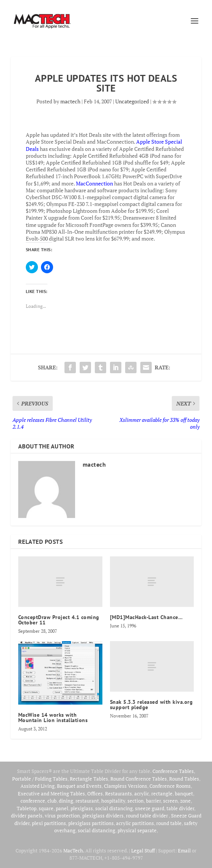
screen (170, 801)
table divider (180, 808)
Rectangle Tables (89, 779)
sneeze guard (150, 808)
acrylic (142, 794)
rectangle (162, 794)
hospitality (113, 801)
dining (66, 801)
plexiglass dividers (103, 816)
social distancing (114, 808)
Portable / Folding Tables (40, 779)
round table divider (147, 816)
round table (169, 823)
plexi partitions (49, 823)
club (52, 801)
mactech (70, 101)
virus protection (62, 816)
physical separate (137, 830)
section (136, 801)
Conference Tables (173, 771)
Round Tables (184, 779)
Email (184, 851)
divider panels (27, 816)
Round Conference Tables (139, 779)
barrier (153, 801)
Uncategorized (132, 101)
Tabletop (27, 808)
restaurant (87, 801)
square (46, 808)
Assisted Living (38, 786)
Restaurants (119, 794)
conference (33, 801)
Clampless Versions (126, 786)
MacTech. (74, 851)
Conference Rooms (170, 786)
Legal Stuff (143, 851)
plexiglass (82, 808)
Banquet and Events (79, 786)
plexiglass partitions (91, 823)
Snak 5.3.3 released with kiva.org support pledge (152, 705)
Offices (95, 794)
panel (62, 808)
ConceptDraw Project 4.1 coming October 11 (59, 620)
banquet (184, 794)
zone (185, 801)
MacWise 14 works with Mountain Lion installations (53, 718)
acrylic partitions (135, 823)
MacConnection (94, 183)
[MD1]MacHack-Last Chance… (146, 617)
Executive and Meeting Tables (51, 794)
